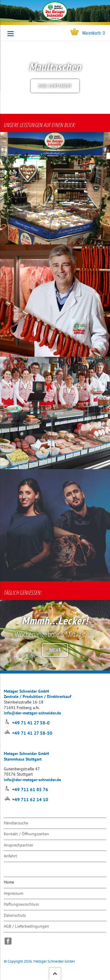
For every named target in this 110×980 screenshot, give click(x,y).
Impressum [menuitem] (13, 893)
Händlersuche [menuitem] (16, 823)
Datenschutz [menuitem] (15, 915)
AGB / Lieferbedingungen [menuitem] (26, 926)
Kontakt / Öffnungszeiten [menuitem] (26, 834)
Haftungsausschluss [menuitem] (21, 904)
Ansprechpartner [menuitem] (19, 845)
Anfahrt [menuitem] (10, 856)
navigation (11, 34)
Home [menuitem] (9, 882)
